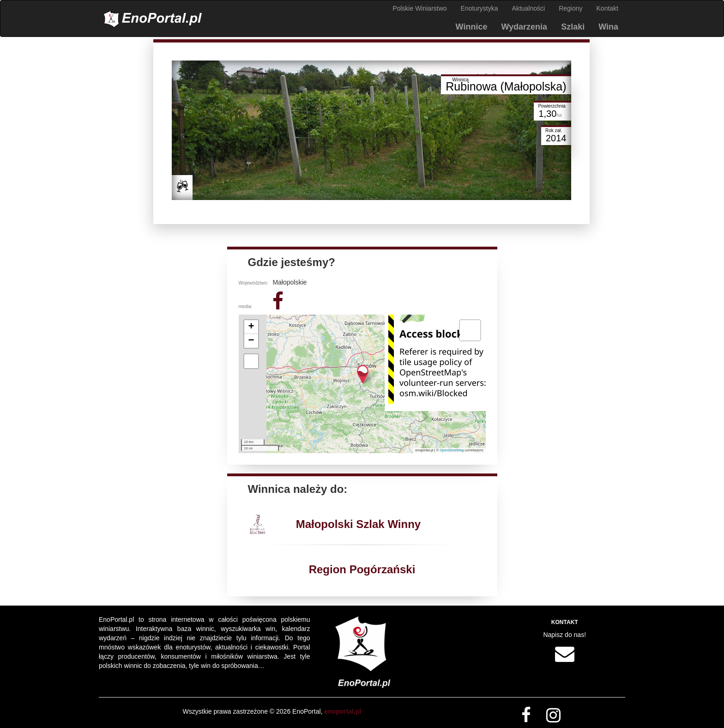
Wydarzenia (524, 27)
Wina (608, 27)
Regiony (570, 8)
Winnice (472, 27)
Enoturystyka (480, 8)
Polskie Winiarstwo (419, 8)
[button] (363, 374)
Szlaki (573, 27)
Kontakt (607, 8)
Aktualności (529, 8)
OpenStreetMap (452, 450)
